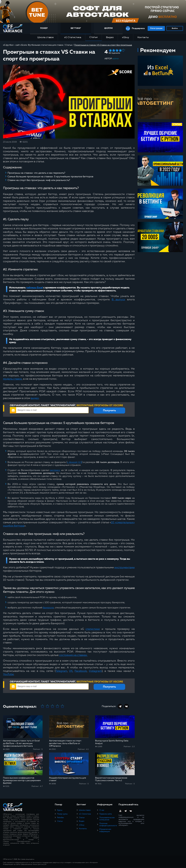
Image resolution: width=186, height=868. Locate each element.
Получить (109, 410)
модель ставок (12, 379)
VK (71, 671)
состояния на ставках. (73, 655)
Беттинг (76, 28)
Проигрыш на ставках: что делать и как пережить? (36, 173)
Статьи (93, 37)
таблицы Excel (34, 288)
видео (35, 398)
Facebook (81, 671)
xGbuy (126, 37)
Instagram (95, 671)
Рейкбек (60, 818)
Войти (175, 28)
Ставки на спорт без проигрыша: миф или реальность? (39, 180)
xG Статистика (72, 37)
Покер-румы (62, 814)
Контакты (143, 37)
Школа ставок (46, 37)
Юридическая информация (105, 830)
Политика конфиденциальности (108, 825)
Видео (110, 37)
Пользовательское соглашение (107, 819)
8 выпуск (118, 300)
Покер (44, 28)
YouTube (8, 674)
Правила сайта (106, 814)
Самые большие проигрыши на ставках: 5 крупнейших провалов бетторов (50, 177)
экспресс (55, 470)
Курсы (60, 810)
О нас (102, 810)
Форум (108, 28)
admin (116, 59)
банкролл (48, 608)
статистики (93, 629)
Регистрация (156, 28)
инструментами (125, 568)
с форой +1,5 (75, 462)
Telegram (61, 671)
